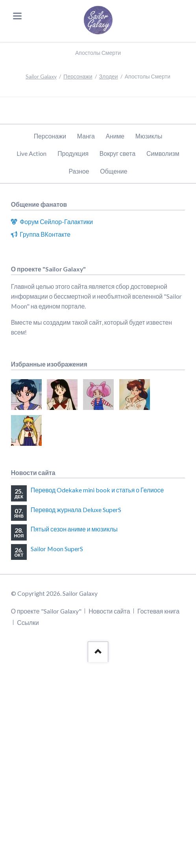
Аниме (115, 136)
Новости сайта (109, 611)
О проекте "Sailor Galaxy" (46, 611)
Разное (79, 171)
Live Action (31, 153)
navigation (17, 16)
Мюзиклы (149, 136)
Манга (86, 136)
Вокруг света (117, 153)
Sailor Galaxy (41, 76)
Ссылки (28, 622)
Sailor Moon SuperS (57, 549)
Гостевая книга (158, 611)
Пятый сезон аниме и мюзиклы (74, 529)
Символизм (163, 153)
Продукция (73, 153)
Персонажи (78, 76)
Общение (114, 171)
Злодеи (109, 76)
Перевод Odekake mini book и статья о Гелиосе (97, 490)
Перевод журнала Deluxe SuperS (76, 510)
